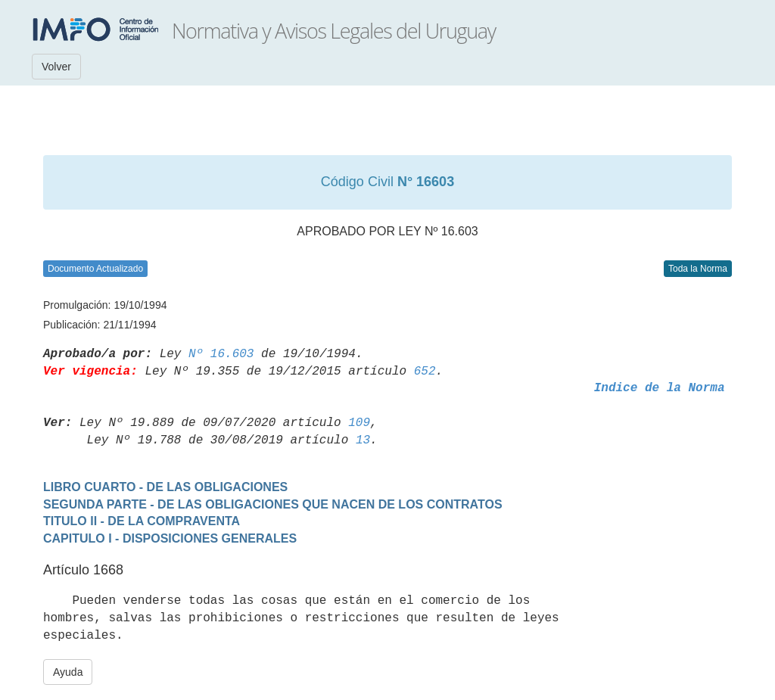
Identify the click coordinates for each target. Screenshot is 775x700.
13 (363, 440)
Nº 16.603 (221, 354)
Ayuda (68, 672)
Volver (56, 67)
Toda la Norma (698, 269)
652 (425, 372)
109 (359, 423)
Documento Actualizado (95, 269)
